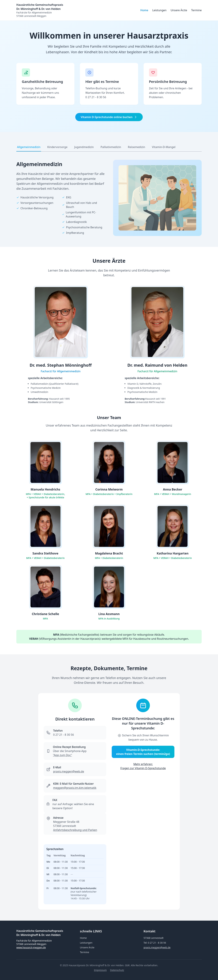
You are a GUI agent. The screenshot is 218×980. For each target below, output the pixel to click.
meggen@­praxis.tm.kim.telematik (75, 788)
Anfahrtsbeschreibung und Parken (75, 830)
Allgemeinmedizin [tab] (29, 147)
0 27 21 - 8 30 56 (96, 97)
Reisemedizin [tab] (137, 147)
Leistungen (159, 10)
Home (144, 10)
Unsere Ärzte (179, 10)
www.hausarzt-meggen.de (31, 947)
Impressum (100, 970)
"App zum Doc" (63, 755)
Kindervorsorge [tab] (57, 147)
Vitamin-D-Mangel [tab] (164, 147)
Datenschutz (117, 970)
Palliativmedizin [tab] (111, 147)
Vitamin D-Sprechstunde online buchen (109, 117)
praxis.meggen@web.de (69, 771)
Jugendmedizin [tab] (84, 147)
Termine (196, 10)
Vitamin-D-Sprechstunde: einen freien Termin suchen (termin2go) (143, 752)
